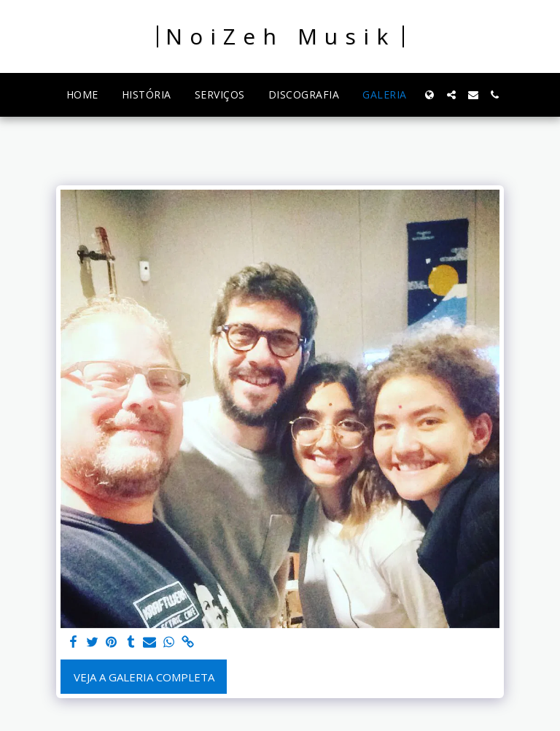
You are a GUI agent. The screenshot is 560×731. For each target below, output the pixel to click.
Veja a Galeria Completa (144, 677)
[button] (451, 95)
